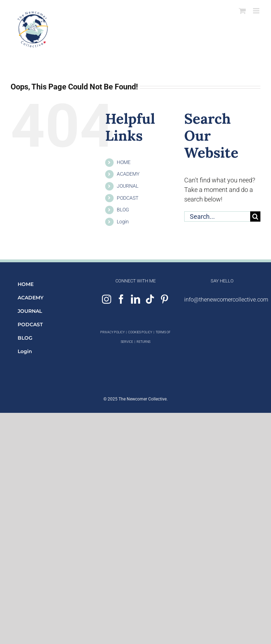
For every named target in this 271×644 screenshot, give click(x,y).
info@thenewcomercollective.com (226, 300)
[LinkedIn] (135, 299)
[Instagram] (107, 299)
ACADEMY (128, 174)
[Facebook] (121, 299)
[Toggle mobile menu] (257, 11)
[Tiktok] (150, 299)
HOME (124, 162)
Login (123, 222)
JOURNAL (128, 186)
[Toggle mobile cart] (242, 11)
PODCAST (128, 198)
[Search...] (217, 216)
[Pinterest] (164, 299)
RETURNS (143, 342)
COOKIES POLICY (140, 332)
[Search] (255, 216)
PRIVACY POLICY (112, 332)
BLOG (123, 210)
